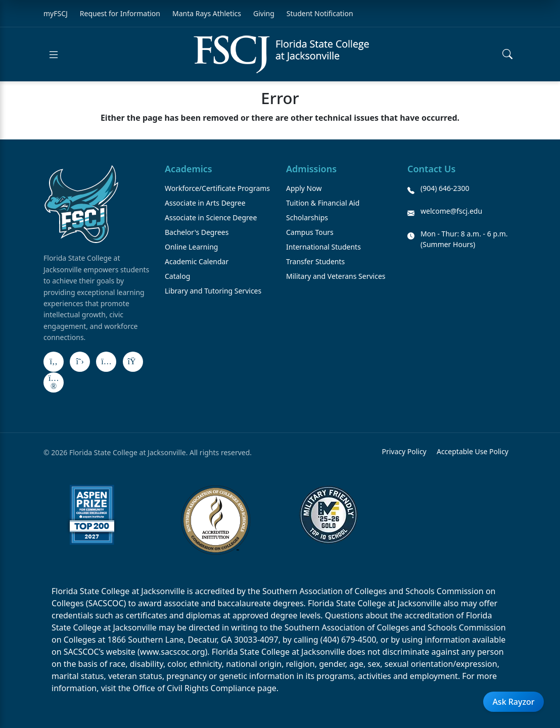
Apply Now (304, 188)
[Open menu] (54, 55)
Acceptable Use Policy (473, 451)
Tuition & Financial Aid (323, 203)
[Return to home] (281, 54)
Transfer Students (315, 261)
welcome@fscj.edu (451, 211)
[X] (80, 362)
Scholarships (307, 217)
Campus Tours (310, 232)
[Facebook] (54, 362)
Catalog (177, 276)
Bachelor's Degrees (197, 232)
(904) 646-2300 (445, 188)
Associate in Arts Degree (205, 203)
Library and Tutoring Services (213, 291)
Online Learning (191, 247)
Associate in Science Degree (211, 217)
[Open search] (507, 55)
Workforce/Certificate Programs (217, 188)
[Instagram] (106, 362)
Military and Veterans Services (336, 276)
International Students (323, 247)
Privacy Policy (404, 451)
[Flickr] (54, 382)
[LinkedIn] (133, 362)
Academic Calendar (197, 261)
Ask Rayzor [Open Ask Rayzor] (513, 702)
